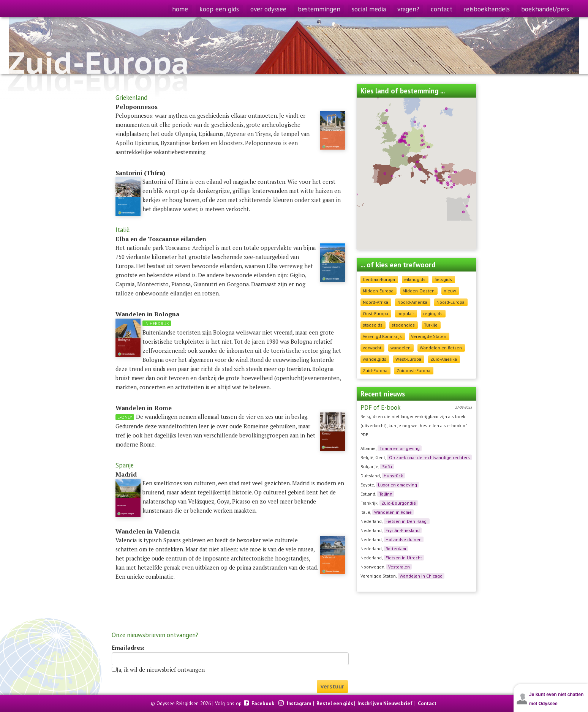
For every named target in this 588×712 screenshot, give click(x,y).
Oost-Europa (375, 313)
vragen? (408, 9)
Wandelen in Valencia (148, 531)
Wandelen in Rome (393, 512)
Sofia (387, 467)
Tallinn (386, 494)
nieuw (450, 291)
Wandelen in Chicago (421, 576)
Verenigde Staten (429, 336)
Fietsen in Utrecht (404, 558)
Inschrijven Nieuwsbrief (385, 703)
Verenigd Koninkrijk (382, 336)
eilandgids (415, 279)
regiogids (433, 313)
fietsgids (443, 279)
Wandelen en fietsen (441, 348)
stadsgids (373, 325)
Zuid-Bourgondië (399, 503)
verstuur (332, 686)
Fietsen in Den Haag (407, 521)
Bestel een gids (335, 703)
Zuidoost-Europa (413, 370)
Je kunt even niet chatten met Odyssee (556, 699)
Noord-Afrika (375, 302)
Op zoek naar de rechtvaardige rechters (429, 457)
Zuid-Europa (375, 370)
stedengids (403, 325)
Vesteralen (399, 567)
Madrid (126, 474)
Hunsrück (393, 476)
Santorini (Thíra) (140, 173)
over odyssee (268, 9)
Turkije (431, 325)
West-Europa (408, 359)
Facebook (263, 703)
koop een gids (219, 9)
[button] (436, 172)
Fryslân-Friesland (403, 530)
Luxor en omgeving (398, 485)
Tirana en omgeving (400, 448)
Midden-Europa (378, 291)
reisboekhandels (487, 9)
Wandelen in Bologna (147, 314)
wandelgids (375, 359)
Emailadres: (128, 648)
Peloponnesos (137, 107)
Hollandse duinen (404, 539)
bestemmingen (319, 9)
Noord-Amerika (412, 302)
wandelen (401, 348)
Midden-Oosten (419, 291)
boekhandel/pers (545, 9)
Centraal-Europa (379, 279)
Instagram (300, 703)
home (180, 9)
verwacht (372, 348)
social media (369, 9)
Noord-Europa (450, 302)
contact (442, 9)
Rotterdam (396, 549)
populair (406, 313)
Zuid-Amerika (444, 359)
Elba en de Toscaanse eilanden (161, 239)
